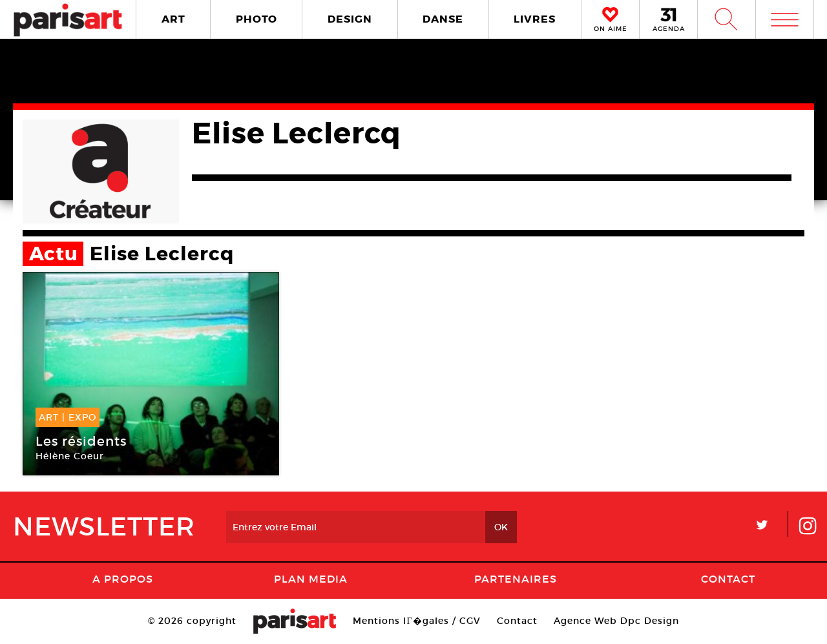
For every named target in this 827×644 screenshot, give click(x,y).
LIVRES (535, 19)
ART (173, 19)
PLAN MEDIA (311, 579)
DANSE (443, 19)
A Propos (123, 579)
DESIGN (350, 19)
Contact (728, 579)
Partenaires (516, 579)
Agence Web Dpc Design (616, 621)
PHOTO (256, 19)
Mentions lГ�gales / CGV (416, 621)
